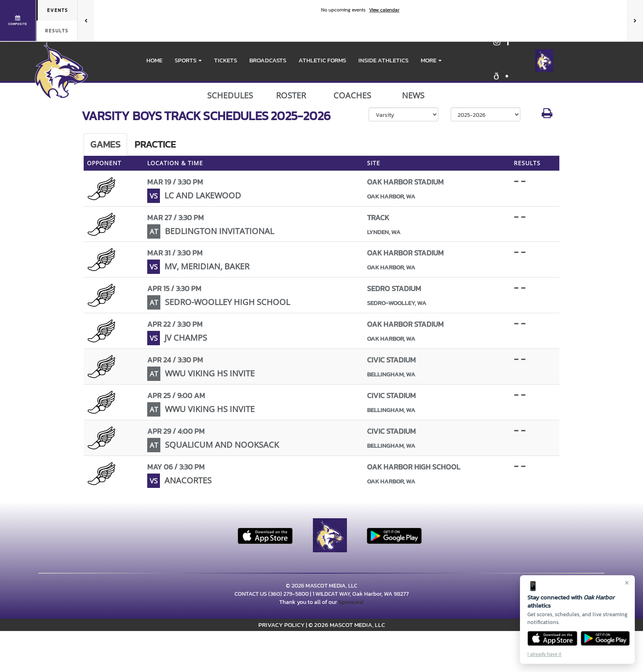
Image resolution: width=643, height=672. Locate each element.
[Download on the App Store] (552, 638)
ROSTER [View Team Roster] (291, 96)
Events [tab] (58, 10)
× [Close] (627, 583)
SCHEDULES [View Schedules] (230, 96)
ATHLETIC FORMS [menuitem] (322, 60)
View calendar (384, 10)
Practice (155, 144)
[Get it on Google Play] (605, 638)
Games (105, 144)
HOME (154, 60)
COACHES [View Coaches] (352, 96)
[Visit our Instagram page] (497, 43)
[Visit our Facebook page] (508, 43)
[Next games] (635, 21)
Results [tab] (57, 31)
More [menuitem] (431, 60)
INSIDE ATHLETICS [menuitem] (383, 60)
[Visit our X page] (505, 78)
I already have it (544, 654)
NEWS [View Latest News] (413, 96)
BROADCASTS (268, 60)
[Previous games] (86, 21)
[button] (188, 60)
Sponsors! (351, 602)
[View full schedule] (18, 21)
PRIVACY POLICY (282, 625)
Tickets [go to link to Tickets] (226, 60)
